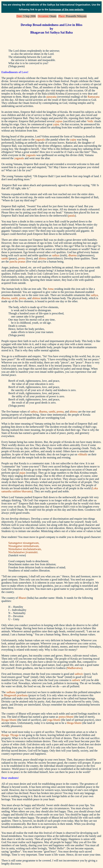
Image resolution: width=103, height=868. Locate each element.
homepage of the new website (66, 10)
